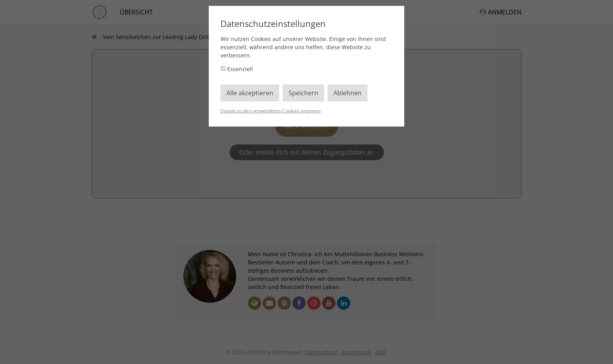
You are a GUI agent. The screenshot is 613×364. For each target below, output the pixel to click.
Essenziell (237, 69)
